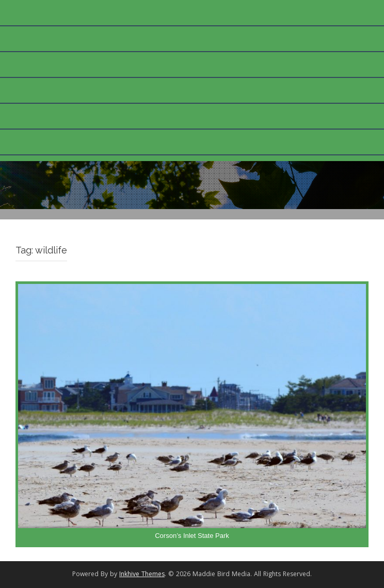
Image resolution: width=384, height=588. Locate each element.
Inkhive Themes (142, 575)
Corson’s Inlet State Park (192, 536)
